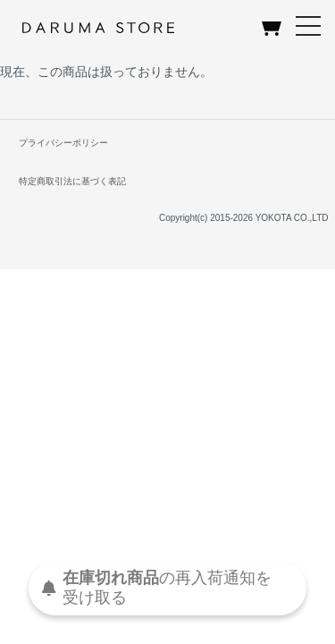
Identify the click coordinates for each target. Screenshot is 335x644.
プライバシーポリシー (63, 143)
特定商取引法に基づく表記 (72, 181)
